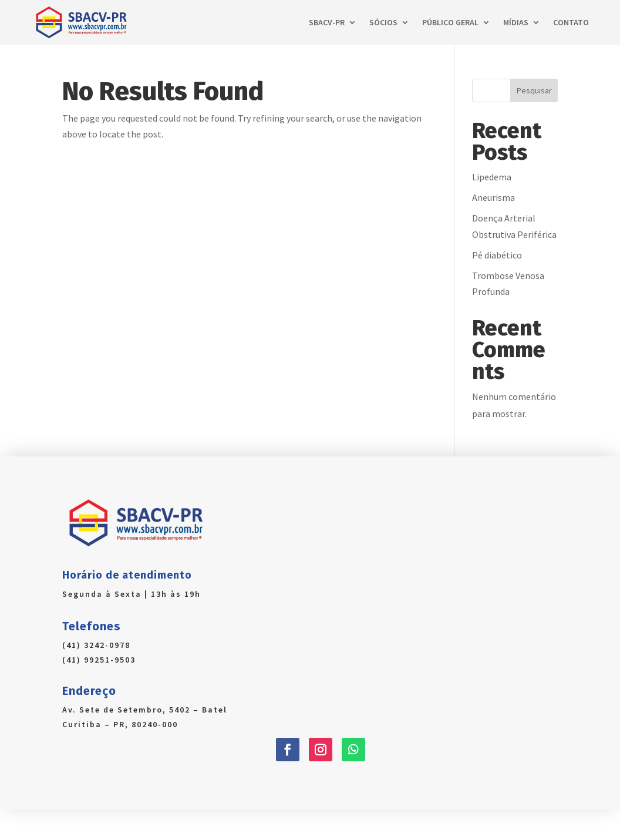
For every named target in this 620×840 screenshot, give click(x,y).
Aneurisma (493, 197)
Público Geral (450, 22)
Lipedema (492, 177)
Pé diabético (497, 255)
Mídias (516, 22)
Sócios (383, 22)
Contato (571, 22)
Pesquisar (534, 90)
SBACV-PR (327, 22)
